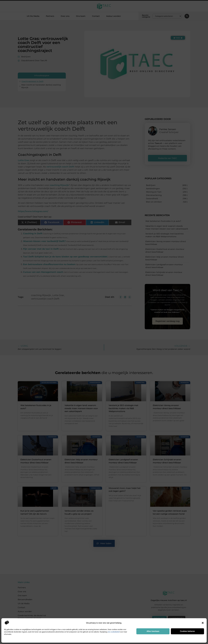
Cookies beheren (187, 631)
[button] (203, 623)
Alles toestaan (153, 631)
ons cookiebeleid (114, 632)
